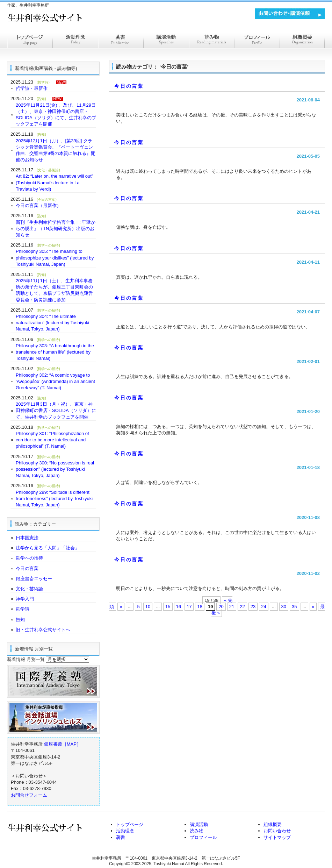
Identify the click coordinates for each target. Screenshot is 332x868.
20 (221, 607)
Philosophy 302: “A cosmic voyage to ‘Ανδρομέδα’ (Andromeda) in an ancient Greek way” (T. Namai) (55, 381)
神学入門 (25, 599)
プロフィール (257, 41)
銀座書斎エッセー (34, 579)
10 (148, 607)
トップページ (30, 41)
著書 (121, 41)
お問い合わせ (277, 831)
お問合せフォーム (29, 795)
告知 (20, 620)
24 (264, 607)
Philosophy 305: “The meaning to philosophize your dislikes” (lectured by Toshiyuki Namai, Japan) (55, 258)
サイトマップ (277, 837)
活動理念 (75, 41)
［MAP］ (72, 744)
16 (179, 607)
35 (294, 607)
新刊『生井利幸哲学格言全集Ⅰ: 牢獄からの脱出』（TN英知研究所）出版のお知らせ (56, 229)
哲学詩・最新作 (32, 88)
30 (284, 607)
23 (253, 607)
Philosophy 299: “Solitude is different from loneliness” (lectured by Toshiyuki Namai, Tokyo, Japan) (54, 499)
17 (189, 607)
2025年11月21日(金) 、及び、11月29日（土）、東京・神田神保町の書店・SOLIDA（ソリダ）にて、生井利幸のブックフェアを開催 (56, 115)
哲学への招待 (29, 558)
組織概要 (302, 41)
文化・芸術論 (29, 589)
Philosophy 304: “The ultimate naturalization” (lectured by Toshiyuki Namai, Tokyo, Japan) (52, 323)
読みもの (211, 41)
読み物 (197, 831)
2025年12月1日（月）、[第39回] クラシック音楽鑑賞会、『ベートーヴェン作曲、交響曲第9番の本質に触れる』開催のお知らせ (56, 150)
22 (242, 607)
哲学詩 (23, 609)
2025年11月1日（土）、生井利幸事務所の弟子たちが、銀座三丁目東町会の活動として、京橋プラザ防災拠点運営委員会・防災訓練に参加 (54, 290)
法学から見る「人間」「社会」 (48, 548)
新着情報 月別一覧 (26, 659)
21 (232, 607)
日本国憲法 (27, 538)
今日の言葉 (129, 86)
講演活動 (166, 41)
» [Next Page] (313, 607)
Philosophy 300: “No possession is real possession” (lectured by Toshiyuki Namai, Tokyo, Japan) (55, 469)
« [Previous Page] (121, 607)
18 (200, 607)
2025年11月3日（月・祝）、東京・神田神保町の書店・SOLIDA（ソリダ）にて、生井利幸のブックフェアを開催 (56, 410)
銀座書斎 (53, 744)
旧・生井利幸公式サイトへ (43, 630)
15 (168, 607)
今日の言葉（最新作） (38, 205)
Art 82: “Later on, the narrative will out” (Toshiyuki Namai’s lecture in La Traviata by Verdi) (54, 182)
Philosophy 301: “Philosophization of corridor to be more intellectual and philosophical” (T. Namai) (52, 440)
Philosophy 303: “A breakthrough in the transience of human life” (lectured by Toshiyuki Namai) (55, 352)
